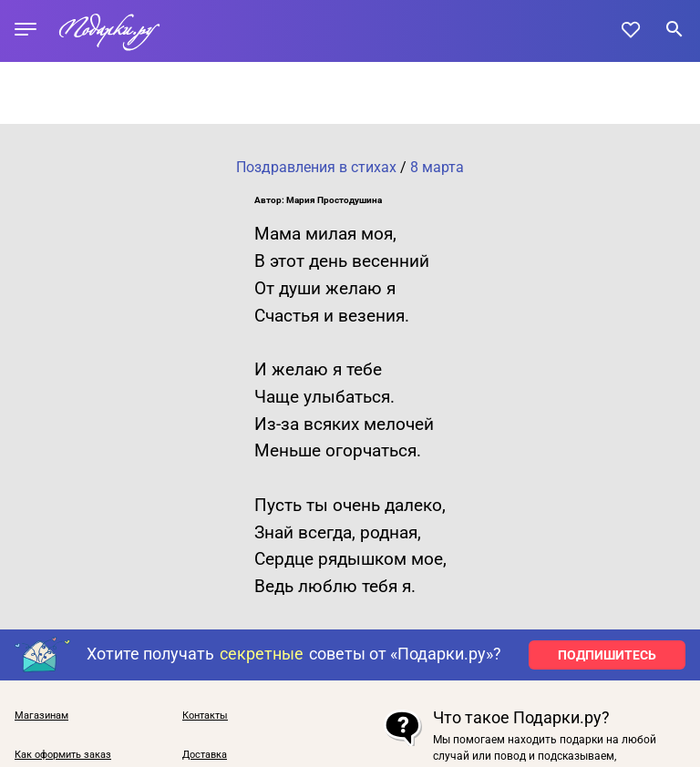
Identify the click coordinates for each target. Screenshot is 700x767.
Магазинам (41, 716)
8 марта (437, 167)
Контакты (205, 716)
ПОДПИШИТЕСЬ (607, 655)
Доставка (205, 755)
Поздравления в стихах (316, 167)
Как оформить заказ (63, 755)
